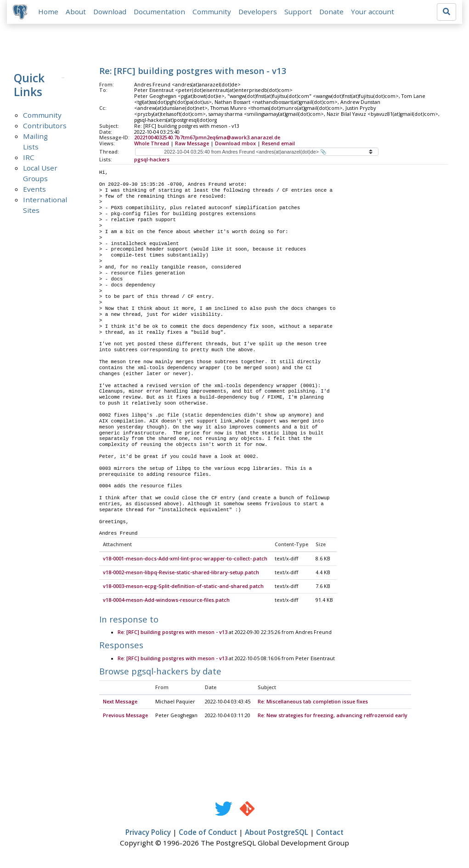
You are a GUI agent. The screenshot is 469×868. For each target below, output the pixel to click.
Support (299, 12)
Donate (333, 12)
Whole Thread (152, 145)
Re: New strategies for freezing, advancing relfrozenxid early (333, 717)
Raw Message (192, 145)
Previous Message (125, 717)
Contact (330, 834)
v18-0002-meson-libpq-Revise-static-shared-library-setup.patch (181, 575)
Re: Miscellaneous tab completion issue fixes (313, 704)
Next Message (120, 704)
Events (34, 190)
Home (50, 12)
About (77, 12)
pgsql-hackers (152, 161)
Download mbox (235, 145)
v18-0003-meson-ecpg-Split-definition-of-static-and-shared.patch (183, 588)
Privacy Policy (148, 834)
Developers (259, 12)
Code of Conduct (208, 834)
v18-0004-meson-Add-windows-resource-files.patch (166, 602)
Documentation (161, 12)
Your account (374, 12)
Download (111, 12)
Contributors (45, 127)
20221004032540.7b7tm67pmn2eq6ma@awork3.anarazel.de (207, 139)
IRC (29, 159)
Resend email (278, 145)
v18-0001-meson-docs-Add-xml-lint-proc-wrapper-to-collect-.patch (185, 561)
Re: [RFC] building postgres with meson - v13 (172, 634)
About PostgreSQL (277, 834)
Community (213, 12)
